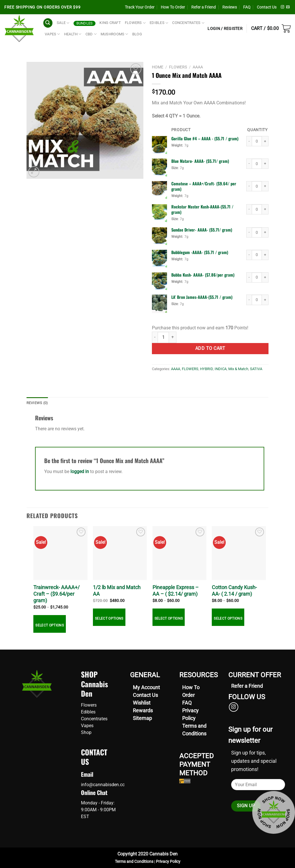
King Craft (110, 23)
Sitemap (142, 718)
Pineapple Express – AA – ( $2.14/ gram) (176, 591)
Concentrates (94, 719)
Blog (137, 34)
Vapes (87, 726)
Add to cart (210, 348)
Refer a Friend (204, 7)
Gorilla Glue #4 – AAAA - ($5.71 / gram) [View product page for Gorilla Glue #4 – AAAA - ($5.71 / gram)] (205, 138)
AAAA (198, 67)
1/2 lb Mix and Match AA (117, 591)
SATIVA (256, 369)
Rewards (143, 710)
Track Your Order (140, 7)
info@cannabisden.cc (103, 785)
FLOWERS (135, 23)
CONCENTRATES (188, 23)
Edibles (88, 712)
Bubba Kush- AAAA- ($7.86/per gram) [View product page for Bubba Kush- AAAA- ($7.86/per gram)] (203, 275)
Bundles (85, 23)
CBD (91, 34)
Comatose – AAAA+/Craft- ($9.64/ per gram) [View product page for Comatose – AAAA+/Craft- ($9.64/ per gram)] (204, 186)
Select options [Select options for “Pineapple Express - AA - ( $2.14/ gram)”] (169, 618)
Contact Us (267, 7)
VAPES (52, 34)
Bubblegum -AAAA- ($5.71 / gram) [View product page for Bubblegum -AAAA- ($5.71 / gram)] (200, 252)
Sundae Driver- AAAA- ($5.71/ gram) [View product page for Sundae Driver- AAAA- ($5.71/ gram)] (202, 230)
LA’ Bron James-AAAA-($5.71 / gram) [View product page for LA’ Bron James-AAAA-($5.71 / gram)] (202, 297)
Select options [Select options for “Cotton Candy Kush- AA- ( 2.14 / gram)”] (228, 618)
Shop (86, 732)
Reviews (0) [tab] (37, 403)
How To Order (173, 7)
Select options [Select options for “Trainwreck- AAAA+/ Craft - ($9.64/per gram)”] (50, 625)
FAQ (247, 7)
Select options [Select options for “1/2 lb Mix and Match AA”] (109, 618)
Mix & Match (238, 369)
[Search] (48, 23)
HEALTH (73, 34)
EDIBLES (159, 23)
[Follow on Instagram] (282, 7)
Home (158, 67)
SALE (63, 23)
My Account (146, 687)
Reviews (230, 7)
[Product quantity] (257, 141)
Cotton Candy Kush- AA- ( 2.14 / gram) (234, 591)
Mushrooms (114, 34)
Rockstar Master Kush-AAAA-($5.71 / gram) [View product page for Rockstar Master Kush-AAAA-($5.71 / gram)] (202, 209)
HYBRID (206, 369)
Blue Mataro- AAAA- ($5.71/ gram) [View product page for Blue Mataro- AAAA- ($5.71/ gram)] (200, 161)
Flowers (89, 705)
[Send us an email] (288, 7)
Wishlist (142, 703)
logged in (80, 471)
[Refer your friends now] (247, 686)
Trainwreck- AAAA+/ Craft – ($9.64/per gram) (56, 594)
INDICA (221, 369)
